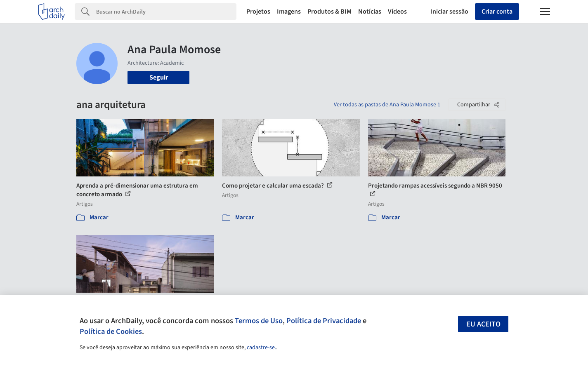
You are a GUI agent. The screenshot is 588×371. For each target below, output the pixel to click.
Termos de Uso (259, 321)
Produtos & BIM (329, 12)
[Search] (166, 12)
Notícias (370, 12)
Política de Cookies (111, 331)
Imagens (289, 12)
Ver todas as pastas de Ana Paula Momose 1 (387, 105)
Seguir (159, 77)
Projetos (258, 12)
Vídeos (397, 12)
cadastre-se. (261, 348)
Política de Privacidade (324, 321)
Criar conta (497, 12)
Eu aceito (483, 324)
